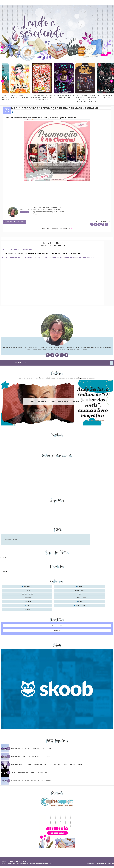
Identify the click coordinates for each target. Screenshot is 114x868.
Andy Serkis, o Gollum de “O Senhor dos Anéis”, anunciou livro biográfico (57, 401)
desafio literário (28, 594)
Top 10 (28, 590)
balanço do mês (80, 590)
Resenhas (80, 587)
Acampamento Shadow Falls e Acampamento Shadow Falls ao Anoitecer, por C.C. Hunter (46, 765)
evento (80, 594)
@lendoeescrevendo (11, 539)
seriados (28, 602)
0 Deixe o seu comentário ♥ (16, 222)
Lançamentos (28, 587)
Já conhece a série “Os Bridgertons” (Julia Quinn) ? (32, 749)
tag (28, 605)
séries (80, 602)
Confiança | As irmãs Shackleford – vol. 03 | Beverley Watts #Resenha (12, 98)
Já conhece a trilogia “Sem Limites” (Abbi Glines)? (31, 757)
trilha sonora (80, 605)
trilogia (28, 609)
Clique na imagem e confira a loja (54, 179)
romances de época (80, 598)
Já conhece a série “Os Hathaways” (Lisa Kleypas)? (31, 781)
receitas (28, 598)
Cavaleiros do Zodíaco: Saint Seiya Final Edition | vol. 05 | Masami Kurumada (56, 98)
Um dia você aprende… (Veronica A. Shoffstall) (30, 773)
